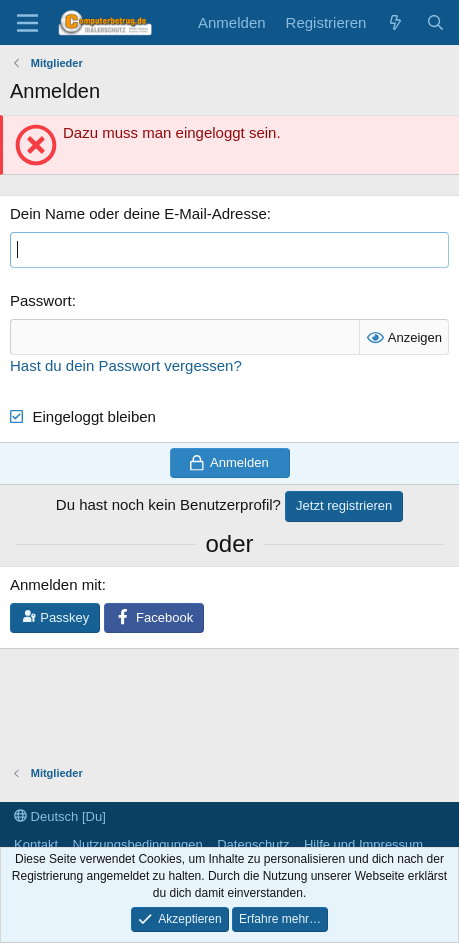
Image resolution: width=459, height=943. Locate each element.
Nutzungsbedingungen (138, 844)
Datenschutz (253, 844)
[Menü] (27, 23)
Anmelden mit (56, 584)
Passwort (41, 300)
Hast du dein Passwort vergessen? (126, 365)
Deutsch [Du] (60, 816)
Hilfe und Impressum (363, 844)
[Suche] (435, 22)
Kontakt (36, 844)
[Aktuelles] (395, 22)
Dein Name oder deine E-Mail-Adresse (138, 213)
